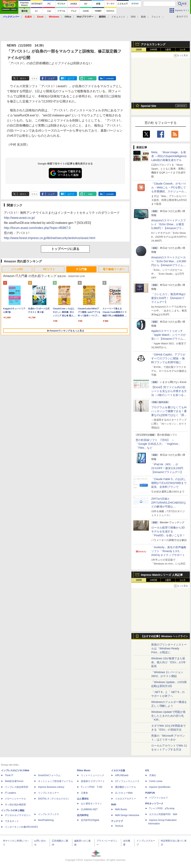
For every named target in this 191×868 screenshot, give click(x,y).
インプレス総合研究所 (17, 787)
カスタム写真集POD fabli (163, 814)
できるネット (12, 821)
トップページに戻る (65, 249)
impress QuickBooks (160, 787)
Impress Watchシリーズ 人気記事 (162, 575)
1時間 (139, 50)
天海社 (153, 775)
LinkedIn (110, 78)
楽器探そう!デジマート (93, 781)
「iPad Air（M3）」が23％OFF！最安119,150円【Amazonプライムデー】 (167, 468)
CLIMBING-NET (89, 809)
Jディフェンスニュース (127, 781)
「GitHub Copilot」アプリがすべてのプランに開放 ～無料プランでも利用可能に (168, 358)
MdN (114, 805)
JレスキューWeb (124, 793)
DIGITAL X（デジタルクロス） (54, 799)
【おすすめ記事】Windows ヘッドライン (164, 636)
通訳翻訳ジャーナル (126, 787)
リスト (34, 78)
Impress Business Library (51, 787)
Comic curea (156, 781)
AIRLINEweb (122, 775)
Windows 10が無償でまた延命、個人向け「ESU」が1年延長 (168, 662)
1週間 (168, 50)
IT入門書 (81, 269)
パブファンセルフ (158, 798)
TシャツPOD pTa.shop (162, 808)
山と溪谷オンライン (91, 804)
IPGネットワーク (154, 804)
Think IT (9, 775)
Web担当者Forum (14, 781)
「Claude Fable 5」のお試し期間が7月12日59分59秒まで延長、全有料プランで (169, 483)
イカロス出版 (118, 770)
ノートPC (17, 269)
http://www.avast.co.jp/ (19, 218)
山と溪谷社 (83, 799)
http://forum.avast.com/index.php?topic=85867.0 (37, 228)
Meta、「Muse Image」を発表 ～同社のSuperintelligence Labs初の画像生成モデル (169, 156)
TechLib (119, 826)
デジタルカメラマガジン (18, 815)
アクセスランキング (153, 44)
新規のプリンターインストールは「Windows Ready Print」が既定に (169, 648)
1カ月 (183, 50)
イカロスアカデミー (126, 799)
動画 (143, 17)
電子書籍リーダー (114, 269)
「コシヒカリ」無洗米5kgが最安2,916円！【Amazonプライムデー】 (168, 298)
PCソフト (49, 269)
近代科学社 (83, 815)
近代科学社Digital (90, 820)
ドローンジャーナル (15, 799)
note (90, 78)
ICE (147, 770)
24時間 (153, 50)
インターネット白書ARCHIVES (21, 827)
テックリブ (117, 821)
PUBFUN (150, 793)
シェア (51, 78)
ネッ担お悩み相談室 (15, 805)
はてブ (71, 78)
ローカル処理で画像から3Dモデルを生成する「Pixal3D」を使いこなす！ (168, 531)
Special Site (149, 106)
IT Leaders (10, 793)
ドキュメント (118, 17)
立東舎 (84, 793)
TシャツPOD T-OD (92, 787)
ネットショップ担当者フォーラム (56, 781)
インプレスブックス (49, 814)
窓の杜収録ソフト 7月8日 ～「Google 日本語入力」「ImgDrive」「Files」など (158, 444)
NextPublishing (46, 820)
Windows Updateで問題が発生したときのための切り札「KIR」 (168, 716)
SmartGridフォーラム (49, 775)
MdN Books (121, 809)
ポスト (23, 78)
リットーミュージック (93, 775)
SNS (133, 17)
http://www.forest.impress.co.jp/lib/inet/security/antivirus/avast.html (50, 238)
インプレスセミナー (49, 793)
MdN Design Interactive (127, 815)
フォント (156, 17)
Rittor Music (84, 770)
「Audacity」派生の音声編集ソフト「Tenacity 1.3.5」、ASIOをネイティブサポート (169, 551)
